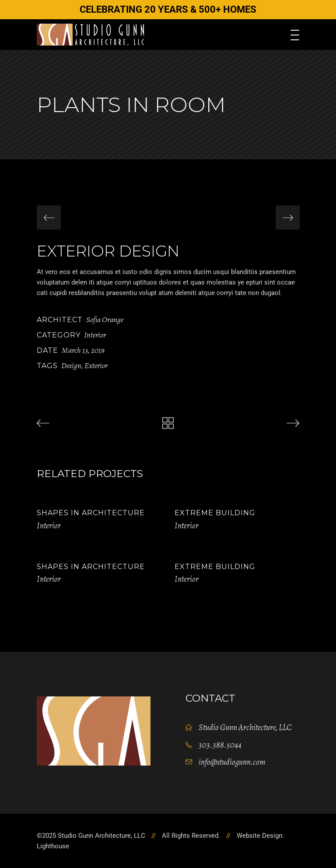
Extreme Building (215, 513)
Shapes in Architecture (91, 513)
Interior (95, 335)
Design (71, 365)
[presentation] (49, 218)
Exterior (96, 365)
